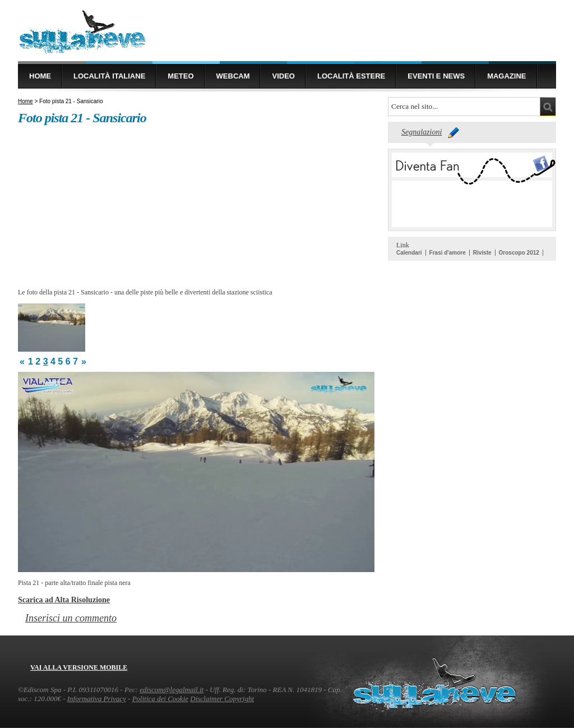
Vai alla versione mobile (79, 667)
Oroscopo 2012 (519, 253)
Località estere (351, 76)
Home (40, 76)
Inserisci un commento (71, 618)
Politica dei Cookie (160, 699)
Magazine (506, 76)
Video (283, 76)
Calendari (409, 253)
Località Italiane (109, 76)
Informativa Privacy (97, 699)
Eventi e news (436, 76)
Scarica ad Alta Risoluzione (64, 600)
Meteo (180, 76)
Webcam (233, 76)
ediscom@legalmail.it (172, 690)
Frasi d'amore (448, 253)
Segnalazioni (422, 132)
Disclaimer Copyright (222, 699)
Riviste (482, 253)
